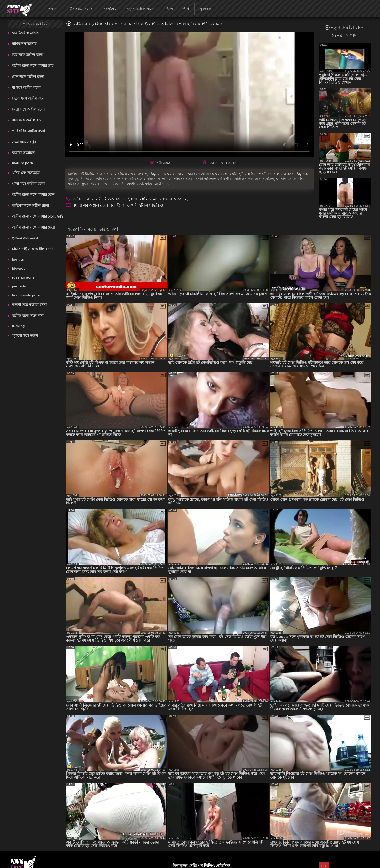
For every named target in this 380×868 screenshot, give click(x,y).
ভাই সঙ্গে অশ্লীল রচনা (28, 55)
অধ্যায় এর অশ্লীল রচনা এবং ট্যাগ (99, 205)
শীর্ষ (186, 9)
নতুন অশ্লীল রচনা (141, 9)
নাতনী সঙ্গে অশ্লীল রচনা (29, 305)
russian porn (23, 277)
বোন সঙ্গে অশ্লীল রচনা (28, 76)
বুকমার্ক (205, 9)
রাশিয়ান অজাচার (24, 44)
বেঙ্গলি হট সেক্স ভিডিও (145, 205)
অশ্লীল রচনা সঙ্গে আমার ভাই (33, 66)
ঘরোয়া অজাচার (23, 153)
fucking (18, 326)
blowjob (19, 268)
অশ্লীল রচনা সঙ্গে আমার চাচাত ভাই (37, 216)
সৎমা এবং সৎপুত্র (24, 142)
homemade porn (26, 295)
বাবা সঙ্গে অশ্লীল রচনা (28, 120)
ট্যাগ (169, 9)
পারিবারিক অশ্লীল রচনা (28, 131)
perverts (19, 286)
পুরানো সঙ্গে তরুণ (25, 336)
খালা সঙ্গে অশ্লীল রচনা (28, 184)
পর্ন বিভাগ (81, 199)
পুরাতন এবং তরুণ (25, 238)
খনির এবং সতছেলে (26, 173)
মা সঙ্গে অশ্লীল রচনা (26, 87)
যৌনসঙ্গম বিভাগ (80, 9)
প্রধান (52, 9)
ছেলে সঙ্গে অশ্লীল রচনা (29, 98)
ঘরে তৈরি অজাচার (25, 33)
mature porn (23, 163)
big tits (18, 259)
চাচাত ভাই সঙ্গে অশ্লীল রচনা (32, 249)
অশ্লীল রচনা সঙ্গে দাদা (28, 316)
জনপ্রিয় (110, 9)
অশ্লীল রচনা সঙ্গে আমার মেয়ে (33, 227)
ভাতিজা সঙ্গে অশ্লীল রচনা (30, 205)
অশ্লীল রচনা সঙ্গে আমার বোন (33, 195)
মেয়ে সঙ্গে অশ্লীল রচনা (28, 109)
